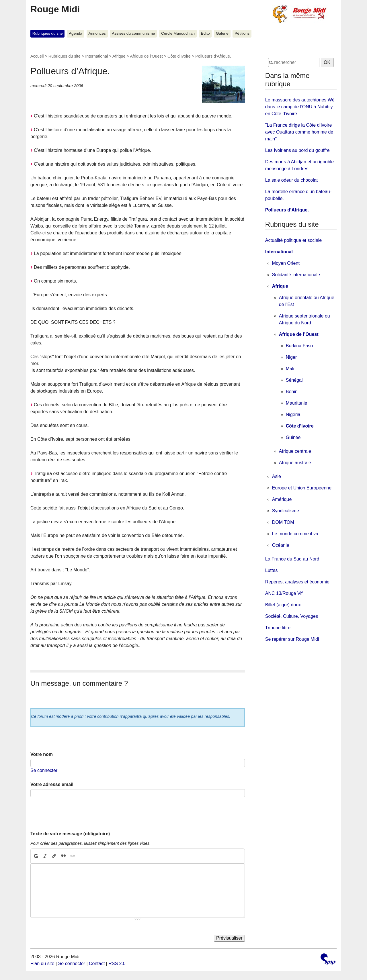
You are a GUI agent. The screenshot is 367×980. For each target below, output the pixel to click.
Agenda (76, 33)
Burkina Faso (299, 346)
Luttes (272, 570)
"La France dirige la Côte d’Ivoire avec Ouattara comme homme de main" (299, 132)
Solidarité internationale (296, 275)
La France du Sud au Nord (292, 559)
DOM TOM (283, 522)
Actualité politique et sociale (293, 240)
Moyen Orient (286, 263)
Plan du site (42, 964)
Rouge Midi (55, 9)
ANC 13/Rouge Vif (284, 593)
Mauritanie (297, 403)
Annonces (97, 33)
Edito (205, 33)
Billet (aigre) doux (283, 605)
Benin (292, 392)
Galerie (222, 33)
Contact (97, 964)
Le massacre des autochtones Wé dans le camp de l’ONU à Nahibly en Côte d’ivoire (300, 107)
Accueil (37, 56)
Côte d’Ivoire (179, 56)
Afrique (119, 56)
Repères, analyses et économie (297, 582)
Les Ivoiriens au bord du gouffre (297, 150)
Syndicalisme (286, 511)
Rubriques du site (48, 33)
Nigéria (293, 414)
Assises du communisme (133, 33)
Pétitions (242, 33)
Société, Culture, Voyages (292, 616)
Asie (277, 476)
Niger (291, 357)
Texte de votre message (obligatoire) (70, 834)
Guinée (293, 437)
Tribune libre (278, 628)
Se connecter (44, 770)
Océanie (281, 545)
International (96, 56)
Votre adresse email (52, 784)
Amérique (282, 499)
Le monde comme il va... (297, 534)
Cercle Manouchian (178, 33)
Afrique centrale (295, 451)
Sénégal (294, 380)
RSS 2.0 (117, 964)
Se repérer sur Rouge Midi (292, 639)
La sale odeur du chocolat (291, 180)
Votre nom (42, 754)
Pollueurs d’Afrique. (287, 210)
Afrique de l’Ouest (146, 56)
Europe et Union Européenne (302, 488)
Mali (290, 369)
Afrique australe (295, 463)
